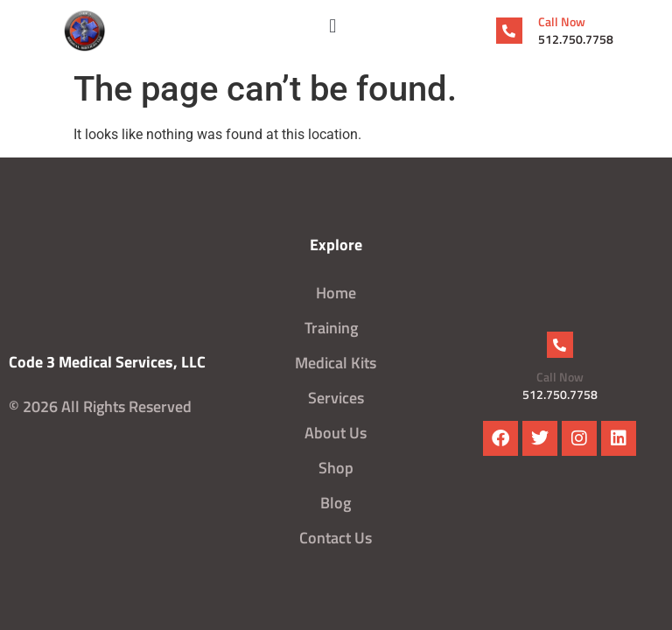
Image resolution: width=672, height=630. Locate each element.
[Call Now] (509, 31)
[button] (333, 27)
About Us (336, 433)
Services (336, 398)
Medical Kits (336, 363)
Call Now (562, 21)
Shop (336, 468)
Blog (336, 503)
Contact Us (336, 538)
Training (336, 328)
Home (336, 293)
